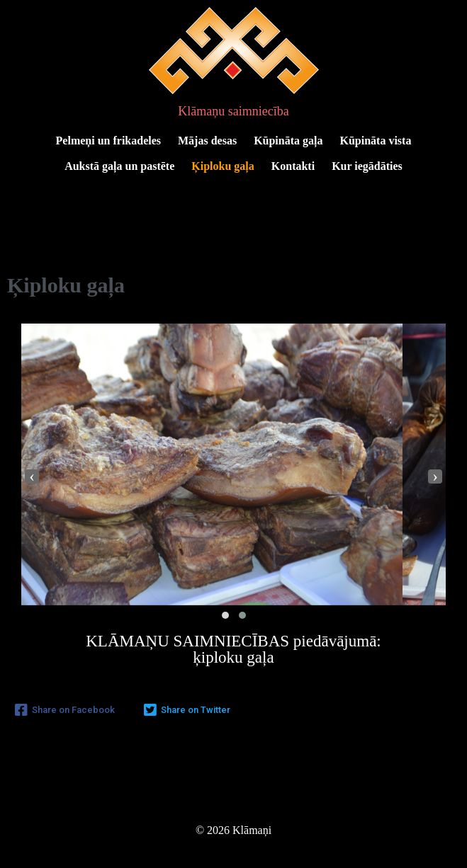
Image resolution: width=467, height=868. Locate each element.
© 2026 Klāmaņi (233, 830)
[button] (225, 615)
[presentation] (32, 476)
